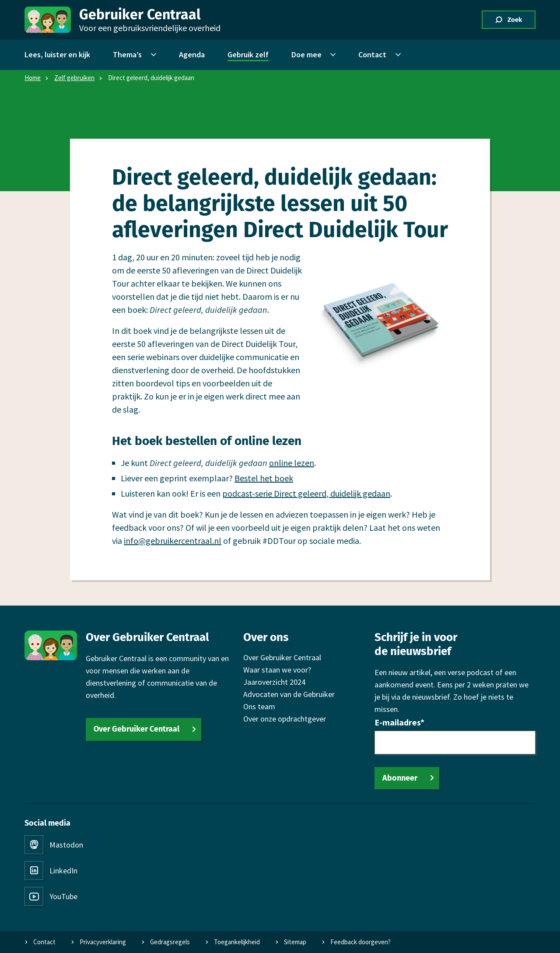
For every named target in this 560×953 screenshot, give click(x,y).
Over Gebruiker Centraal (136, 729)
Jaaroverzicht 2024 (274, 682)
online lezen (292, 463)
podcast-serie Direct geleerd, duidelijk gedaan (306, 493)
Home (33, 78)
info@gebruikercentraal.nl (173, 541)
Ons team (259, 706)
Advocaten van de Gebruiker (289, 694)
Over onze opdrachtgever (285, 719)
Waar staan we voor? (277, 670)
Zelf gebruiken (74, 78)
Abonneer (400, 778)
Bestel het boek (264, 478)
